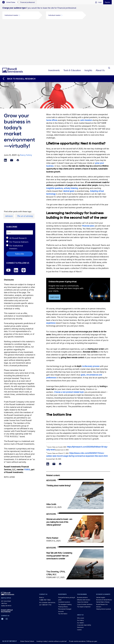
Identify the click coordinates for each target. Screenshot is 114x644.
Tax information (63, 571)
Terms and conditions (55, 607)
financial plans (88, 183)
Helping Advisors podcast (103, 566)
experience (51, 280)
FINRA (27, 427)
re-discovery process (91, 323)
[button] (20, 15)
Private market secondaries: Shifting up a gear (83, 599)
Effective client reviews (84, 557)
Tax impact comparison (84, 564)
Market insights (101, 555)
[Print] (18, 118)
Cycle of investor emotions (85, 562)
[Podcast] (24, 228)
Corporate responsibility (84, 582)
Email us (42, 555)
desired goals (69, 148)
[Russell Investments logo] (13, 28)
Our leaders (80, 580)
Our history (80, 578)
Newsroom (80, 585)
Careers (79, 587)
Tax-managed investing (65, 562)
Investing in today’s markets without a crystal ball (51, 599)
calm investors (86, 77)
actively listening (71, 145)
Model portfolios (63, 564)
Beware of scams (90, 607)
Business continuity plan (76, 607)
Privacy (65, 607)
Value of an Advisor (83, 559)
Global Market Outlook (27, 599)
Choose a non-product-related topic (69, 349)
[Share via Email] (12, 118)
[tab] (10, 2)
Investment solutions (64, 559)
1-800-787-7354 (45, 557)
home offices (52, 77)
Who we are (81, 575)
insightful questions (54, 145)
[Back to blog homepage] (19, 36)
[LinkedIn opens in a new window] (16, 228)
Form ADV (100, 607)
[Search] (109, 27)
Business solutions (82, 555)
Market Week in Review (103, 559)
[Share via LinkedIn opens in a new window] (5, 118)
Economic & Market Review (104, 557)
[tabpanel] (57, 13)
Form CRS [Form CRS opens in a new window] (107, 607)
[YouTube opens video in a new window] (8, 228)
